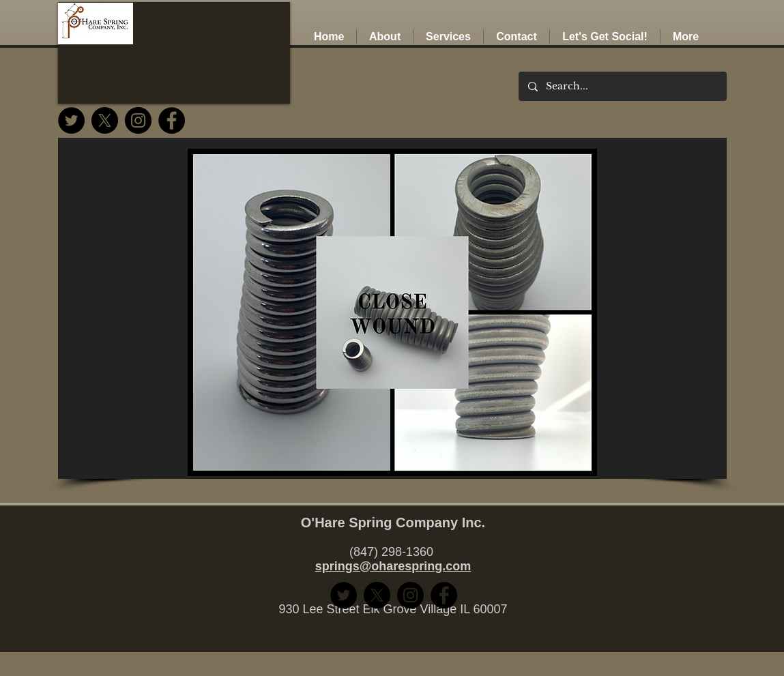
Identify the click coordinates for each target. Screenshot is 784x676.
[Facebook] (172, 120)
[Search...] (622, 86)
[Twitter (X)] (105, 120)
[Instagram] (138, 120)
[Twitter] (71, 120)
